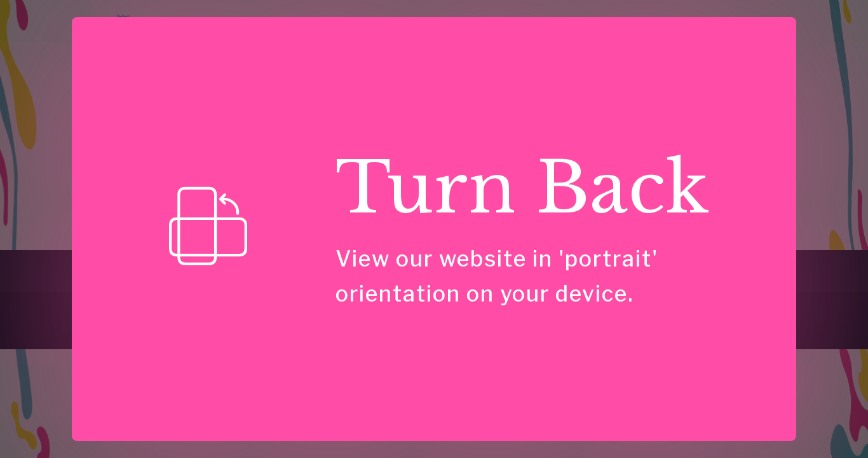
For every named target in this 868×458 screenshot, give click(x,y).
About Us (396, 266)
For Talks (270, 266)
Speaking (431, 35)
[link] (94, 312)
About (631, 35)
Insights (493, 35)
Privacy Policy (706, 266)
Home (292, 35)
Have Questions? (730, 36)
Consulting (350, 35)
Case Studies (566, 35)
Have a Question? (544, 266)
